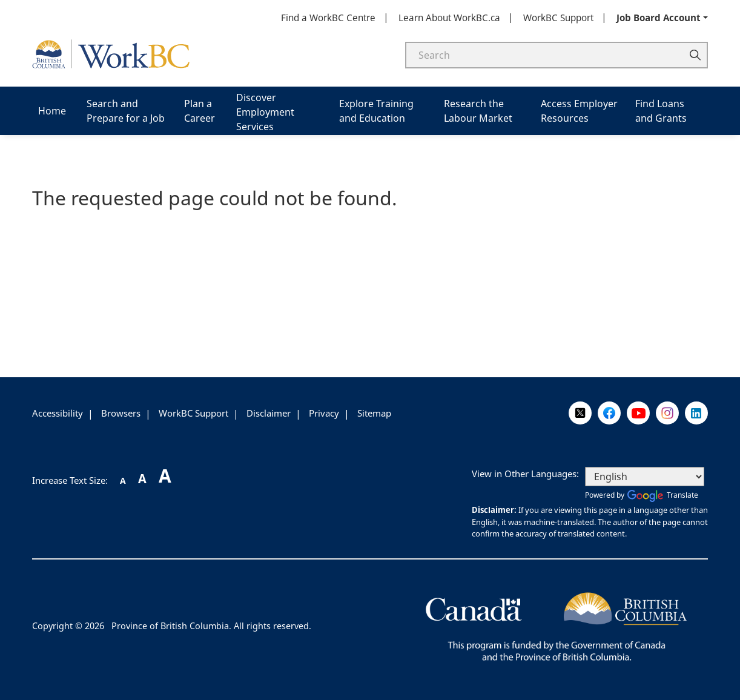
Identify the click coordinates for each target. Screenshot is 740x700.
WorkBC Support (558, 18)
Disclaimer (269, 413)
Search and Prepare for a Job (126, 111)
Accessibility (58, 413)
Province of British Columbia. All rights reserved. (211, 626)
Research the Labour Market (478, 111)
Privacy (324, 413)
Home (52, 111)
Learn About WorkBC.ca (449, 18)
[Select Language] (645, 477)
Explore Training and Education (376, 111)
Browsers (121, 413)
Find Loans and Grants (661, 111)
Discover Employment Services (265, 112)
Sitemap (374, 413)
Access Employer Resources (579, 111)
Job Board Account (659, 18)
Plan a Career (200, 111)
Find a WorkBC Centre (328, 18)
